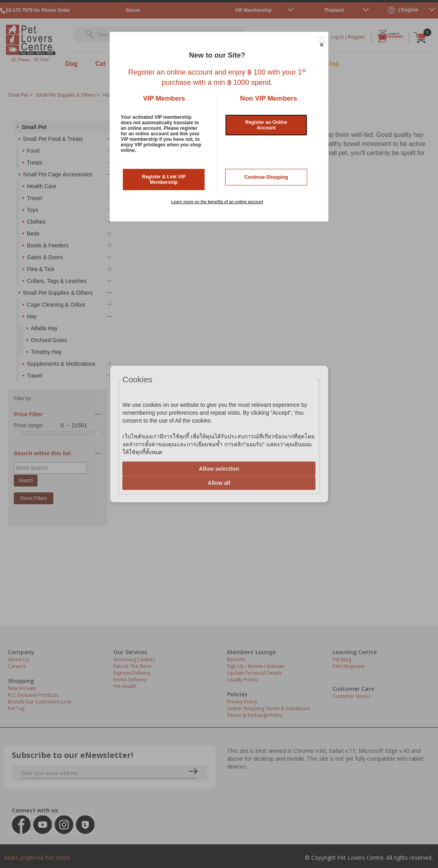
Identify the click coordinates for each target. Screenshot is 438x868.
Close (321, 40)
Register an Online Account (266, 125)
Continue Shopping (266, 177)
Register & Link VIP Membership (164, 180)
